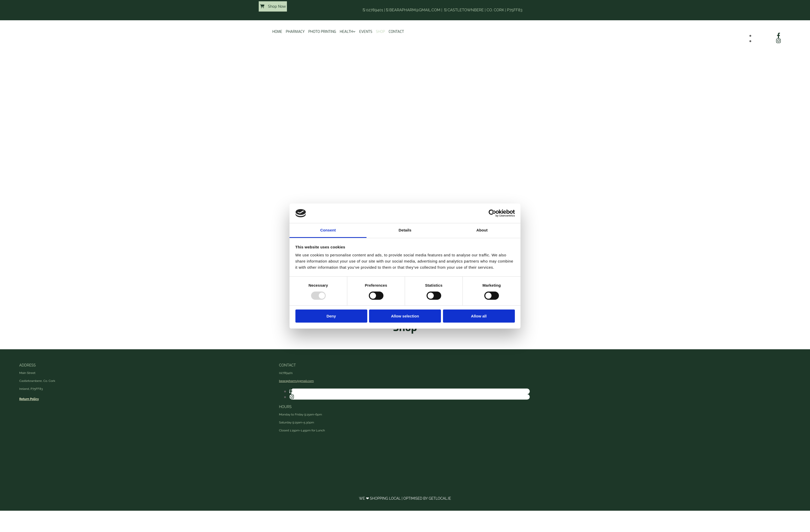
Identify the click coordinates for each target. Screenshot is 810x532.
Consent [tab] (328, 230)
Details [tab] (405, 230)
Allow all (479, 316)
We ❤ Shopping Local (380, 498)
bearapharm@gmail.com (415, 10)
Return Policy (29, 399)
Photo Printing (322, 32)
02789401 (375, 10)
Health (346, 32)
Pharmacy (295, 32)
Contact (396, 32)
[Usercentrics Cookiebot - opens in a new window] (492, 213)
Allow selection (405, 316)
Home (277, 32)
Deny (331, 316)
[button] (273, 6)
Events (366, 32)
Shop (381, 32)
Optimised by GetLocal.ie (427, 498)
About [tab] (482, 230)
